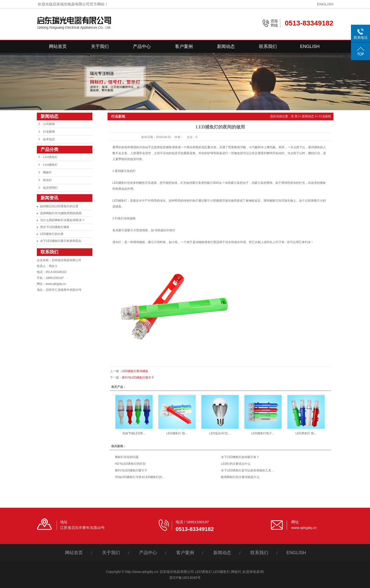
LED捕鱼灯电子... (263, 433)
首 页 (294, 116)
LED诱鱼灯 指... (306, 433)
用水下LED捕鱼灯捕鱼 (55, 227)
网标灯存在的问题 (127, 457)
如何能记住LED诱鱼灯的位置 (59, 206)
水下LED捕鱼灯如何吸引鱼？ (240, 457)
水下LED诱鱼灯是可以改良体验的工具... (247, 470)
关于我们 (100, 46)
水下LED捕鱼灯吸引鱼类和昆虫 (61, 241)
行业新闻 (49, 132)
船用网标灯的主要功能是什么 (240, 477)
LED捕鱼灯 (50, 165)
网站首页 (58, 46)
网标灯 (47, 172)
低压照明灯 (50, 188)
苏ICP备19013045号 (185, 578)
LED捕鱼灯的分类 (52, 234)
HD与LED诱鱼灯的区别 (130, 464)
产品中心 (142, 46)
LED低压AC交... (220, 433)
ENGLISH (325, 4)
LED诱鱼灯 (50, 157)
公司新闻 (49, 124)
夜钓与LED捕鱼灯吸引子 (138, 378)
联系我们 (268, 46)
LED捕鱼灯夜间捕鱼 (135, 371)
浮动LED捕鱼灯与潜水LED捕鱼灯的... (140, 477)
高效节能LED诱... (134, 433)
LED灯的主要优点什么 (236, 464)
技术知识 (49, 139)
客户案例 (184, 46)
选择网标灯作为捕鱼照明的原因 (61, 213)
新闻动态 (226, 46)
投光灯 (47, 180)
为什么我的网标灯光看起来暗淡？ (62, 220)
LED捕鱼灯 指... (177, 433)
